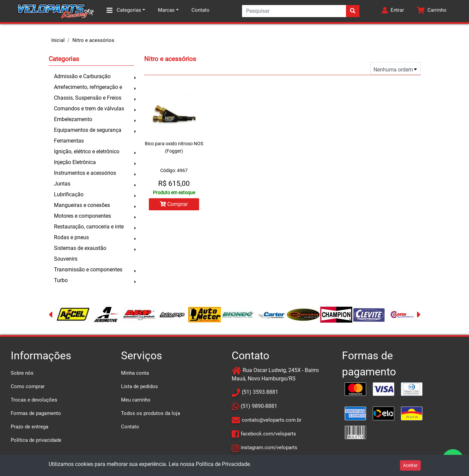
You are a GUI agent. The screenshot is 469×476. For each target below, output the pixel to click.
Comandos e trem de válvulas (89, 109)
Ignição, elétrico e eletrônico (87, 151)
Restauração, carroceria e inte (89, 227)
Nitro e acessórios (93, 40)
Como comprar (28, 386)
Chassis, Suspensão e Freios (88, 98)
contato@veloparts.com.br (272, 420)
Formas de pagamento (36, 413)
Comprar (174, 204)
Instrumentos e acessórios (85, 173)
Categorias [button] (124, 10)
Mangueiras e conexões (82, 205)
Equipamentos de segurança (88, 130)
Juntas (62, 184)
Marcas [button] (166, 10)
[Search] (301, 11)
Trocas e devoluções (34, 400)
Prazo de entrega (30, 427)
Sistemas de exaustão (80, 248)
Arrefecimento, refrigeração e (88, 87)
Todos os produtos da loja (151, 413)
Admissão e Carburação (82, 76)
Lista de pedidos (139, 386)
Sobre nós (22, 373)
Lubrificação (69, 194)
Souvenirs (66, 259)
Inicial (58, 40)
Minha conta (135, 373)
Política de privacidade (36, 440)
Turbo (61, 280)
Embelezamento (73, 119)
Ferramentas (69, 141)
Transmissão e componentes (88, 270)
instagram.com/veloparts (269, 447)
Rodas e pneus (71, 237)
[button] (393, 11)
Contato (200, 10)
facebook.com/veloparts (268, 434)
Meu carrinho (136, 400)
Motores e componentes (82, 216)
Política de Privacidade (223, 464)
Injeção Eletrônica (75, 162)
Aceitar (410, 465)
